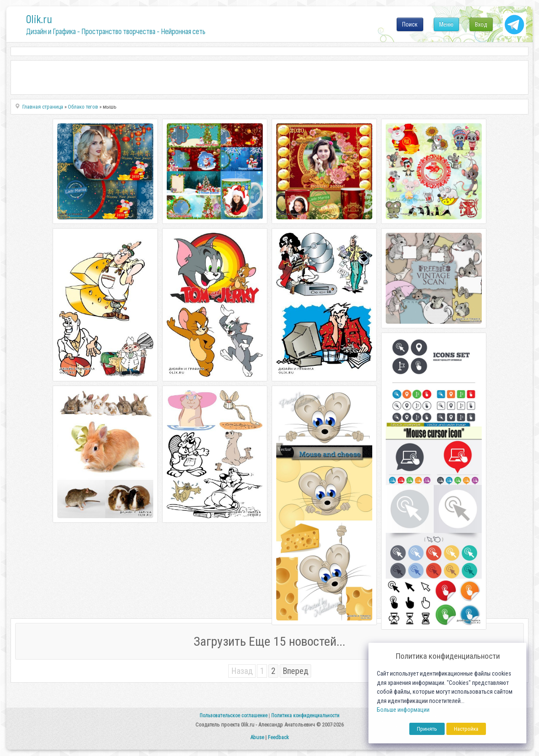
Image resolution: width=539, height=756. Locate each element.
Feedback (278, 737)
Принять (427, 729)
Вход (481, 24)
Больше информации (403, 710)
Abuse (257, 737)
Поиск (410, 24)
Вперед (295, 671)
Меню (446, 24)
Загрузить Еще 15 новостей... (269, 641)
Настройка (466, 729)
